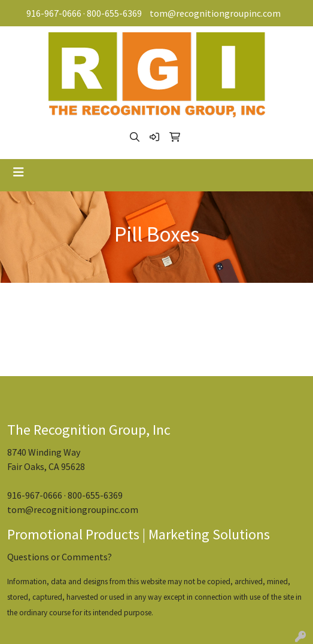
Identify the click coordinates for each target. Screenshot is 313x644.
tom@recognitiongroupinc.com (215, 13)
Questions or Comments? (60, 557)
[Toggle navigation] (19, 172)
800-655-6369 (114, 13)
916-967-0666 (54, 13)
